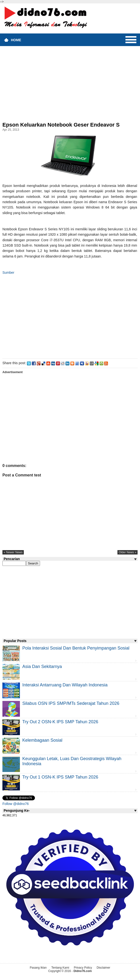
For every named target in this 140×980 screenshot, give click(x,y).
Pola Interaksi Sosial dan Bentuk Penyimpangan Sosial (76, 648)
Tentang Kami (60, 968)
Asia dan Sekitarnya (42, 667)
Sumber (8, 273)
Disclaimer (103, 968)
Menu (131, 40)
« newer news (13, 552)
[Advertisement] (70, 85)
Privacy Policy (83, 968)
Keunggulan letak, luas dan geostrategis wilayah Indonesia (72, 761)
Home (16, 40)
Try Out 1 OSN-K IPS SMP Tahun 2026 (60, 777)
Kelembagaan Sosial (42, 740)
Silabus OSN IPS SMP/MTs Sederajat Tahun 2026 (71, 703)
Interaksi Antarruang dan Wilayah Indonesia (65, 685)
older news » (128, 552)
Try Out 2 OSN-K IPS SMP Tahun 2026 (60, 722)
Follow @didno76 (16, 804)
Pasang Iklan (38, 968)
